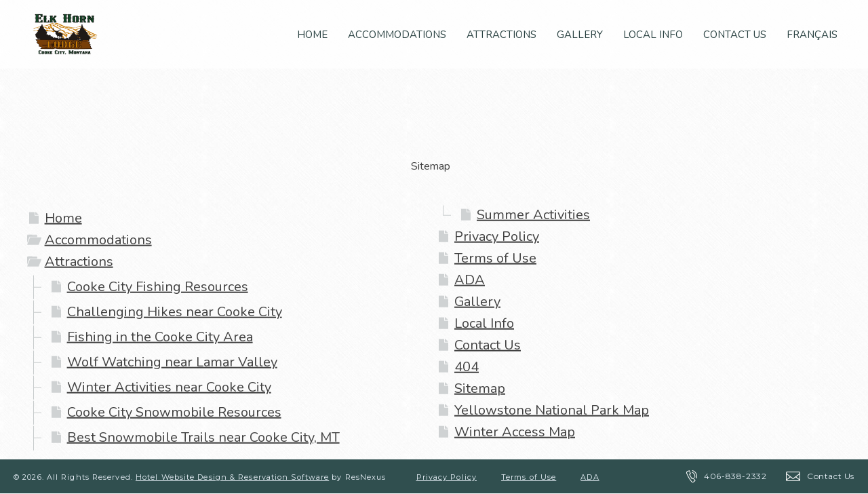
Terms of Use (495, 258)
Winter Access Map (515, 432)
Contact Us (488, 345)
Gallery (477, 302)
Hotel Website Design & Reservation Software (232, 477)
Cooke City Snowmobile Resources (174, 412)
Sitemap (480, 388)
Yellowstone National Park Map (552, 410)
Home (63, 218)
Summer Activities (533, 215)
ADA (470, 280)
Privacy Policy (497, 236)
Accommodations (98, 240)
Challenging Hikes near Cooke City (175, 312)
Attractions (79, 262)
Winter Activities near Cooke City (169, 387)
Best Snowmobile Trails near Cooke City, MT (203, 437)
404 (467, 367)
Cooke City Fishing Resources (158, 287)
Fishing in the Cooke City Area (160, 337)
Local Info (484, 323)
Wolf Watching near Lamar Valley (172, 362)
